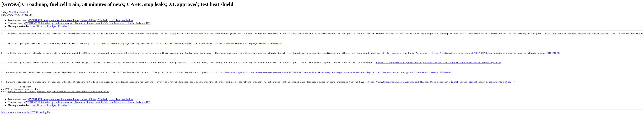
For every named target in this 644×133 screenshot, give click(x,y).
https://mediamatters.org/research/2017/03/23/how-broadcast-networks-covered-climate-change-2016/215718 (496, 57)
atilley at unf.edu (20, 12)
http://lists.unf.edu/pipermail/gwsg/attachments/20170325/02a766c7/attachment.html (58, 104)
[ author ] (64, 26)
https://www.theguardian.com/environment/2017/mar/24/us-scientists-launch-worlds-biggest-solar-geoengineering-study (440, 92)
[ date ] (34, 26)
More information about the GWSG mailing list (26, 124)
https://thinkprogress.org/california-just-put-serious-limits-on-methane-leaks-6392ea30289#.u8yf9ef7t (438, 69)
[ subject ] (54, 26)
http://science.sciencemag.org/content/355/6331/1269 (577, 34)
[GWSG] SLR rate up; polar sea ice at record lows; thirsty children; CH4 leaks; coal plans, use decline (80, 20)
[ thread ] (43, 26)
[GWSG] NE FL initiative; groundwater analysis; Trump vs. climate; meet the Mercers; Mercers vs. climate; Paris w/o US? (87, 23)
